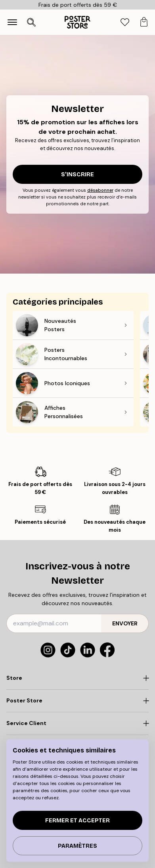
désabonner (100, 190)
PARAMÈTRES (77, 846)
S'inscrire (77, 175)
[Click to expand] (77, 678)
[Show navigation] (12, 22)
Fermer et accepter (77, 821)
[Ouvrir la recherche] (31, 22)
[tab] (125, 22)
